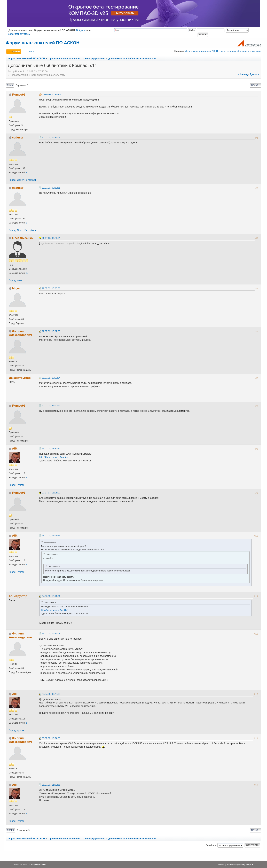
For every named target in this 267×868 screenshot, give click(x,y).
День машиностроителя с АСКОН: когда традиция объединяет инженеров (223, 51)
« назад (243, 74)
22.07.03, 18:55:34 (51, 378)
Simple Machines (38, 864)
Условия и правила (235, 864)
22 (27, 273)
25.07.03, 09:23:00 (51, 694)
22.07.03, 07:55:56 (52, 95)
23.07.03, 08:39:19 (51, 449)
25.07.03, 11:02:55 (51, 785)
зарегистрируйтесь (19, 34)
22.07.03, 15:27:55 (51, 331)
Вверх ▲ (250, 864)
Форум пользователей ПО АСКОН (43, 43)
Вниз (10, 85)
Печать (255, 85)
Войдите (81, 30)
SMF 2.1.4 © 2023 (21, 864)
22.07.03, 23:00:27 (51, 406)
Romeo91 (19, 95)
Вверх (11, 830)
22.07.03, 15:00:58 (51, 288)
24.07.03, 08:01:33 (51, 536)
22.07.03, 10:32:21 (51, 238)
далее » (254, 74)
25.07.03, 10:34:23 (51, 738)
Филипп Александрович (20, 333)
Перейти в (211, 845)
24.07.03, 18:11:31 (51, 596)
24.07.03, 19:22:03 (51, 634)
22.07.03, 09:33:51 (51, 188)
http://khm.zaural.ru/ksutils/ (54, 457)
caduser (18, 137)
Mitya (16, 288)
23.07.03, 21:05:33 (51, 493)
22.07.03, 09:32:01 (51, 138)
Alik (15, 448)
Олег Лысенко (22, 238)
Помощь (221, 864)
